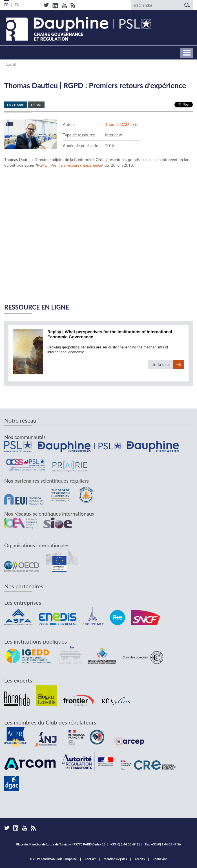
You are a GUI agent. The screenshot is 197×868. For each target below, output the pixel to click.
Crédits (140, 859)
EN (17, 5)
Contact (90, 859)
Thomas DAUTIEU (121, 124)
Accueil (11, 65)
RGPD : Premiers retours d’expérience (69, 165)
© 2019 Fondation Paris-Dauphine (53, 859)
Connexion (160, 859)
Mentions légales (115, 859)
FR (6, 5)
